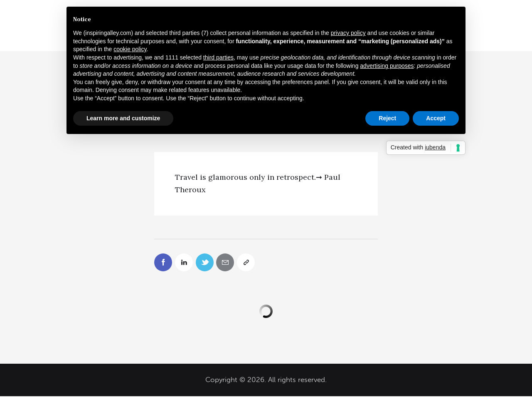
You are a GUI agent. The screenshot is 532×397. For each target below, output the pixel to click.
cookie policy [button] (130, 49)
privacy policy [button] (348, 33)
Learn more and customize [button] (123, 118)
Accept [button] (436, 118)
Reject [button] (387, 118)
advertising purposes (387, 66)
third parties (218, 57)
